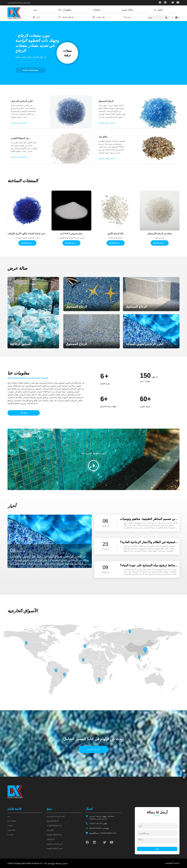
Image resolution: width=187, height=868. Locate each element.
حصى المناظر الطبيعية (55, 848)
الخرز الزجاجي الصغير (55, 844)
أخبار (38, 17)
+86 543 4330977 (98, 824)
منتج (49, 809)
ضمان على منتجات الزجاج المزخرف (19, 3)
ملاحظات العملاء (68, 17)
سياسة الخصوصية (172, 863)
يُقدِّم (157, 849)
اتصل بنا (159, 10)
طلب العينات (100, 17)
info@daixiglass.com (103, 833)
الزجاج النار (51, 839)
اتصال (89, 809)
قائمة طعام (15, 809)
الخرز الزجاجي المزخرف (56, 816)
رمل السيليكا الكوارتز (54, 825)
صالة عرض (127, 10)
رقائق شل (50, 830)
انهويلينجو (51, 863)
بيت (35, 10)
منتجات (97, 10)
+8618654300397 (99, 828)
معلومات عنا (65, 10)
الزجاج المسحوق (53, 821)
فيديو (129, 17)
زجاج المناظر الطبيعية (54, 835)
